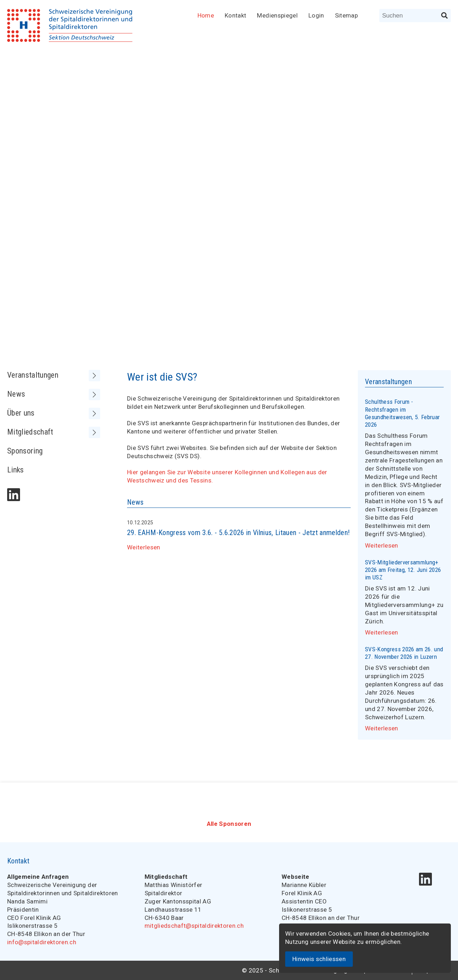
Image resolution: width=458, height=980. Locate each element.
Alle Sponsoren (229, 824)
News (54, 394)
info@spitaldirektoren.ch (42, 942)
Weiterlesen (144, 547)
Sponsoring (25, 451)
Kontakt (235, 15)
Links (16, 470)
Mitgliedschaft (54, 432)
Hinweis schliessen (319, 959)
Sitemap (346, 15)
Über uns (54, 413)
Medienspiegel (277, 15)
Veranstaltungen (54, 375)
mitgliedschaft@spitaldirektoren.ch (194, 926)
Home (206, 15)
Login (316, 15)
